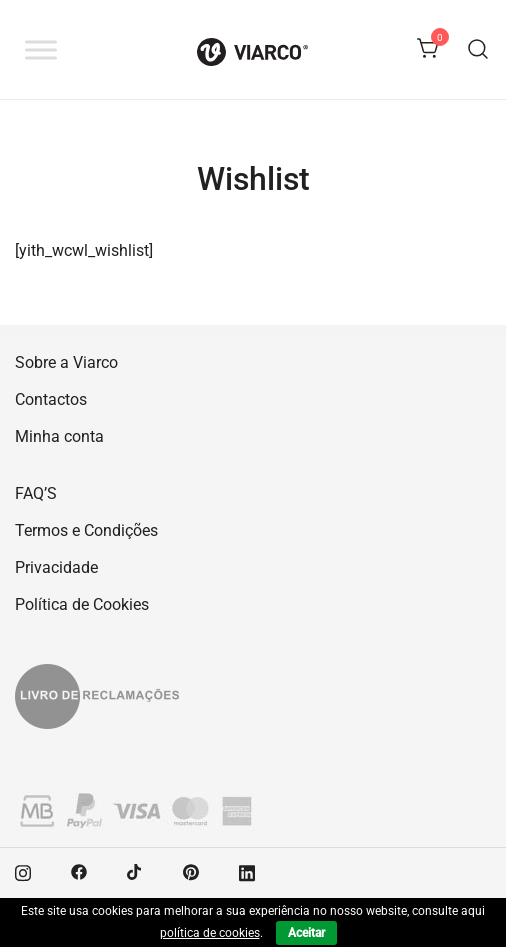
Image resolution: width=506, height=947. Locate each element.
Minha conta (59, 436)
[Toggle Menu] (41, 49)
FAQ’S (36, 493)
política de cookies (210, 933)
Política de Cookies (82, 604)
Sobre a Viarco (66, 362)
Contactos (51, 399)
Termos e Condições (86, 530)
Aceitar (306, 933)
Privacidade (56, 567)
